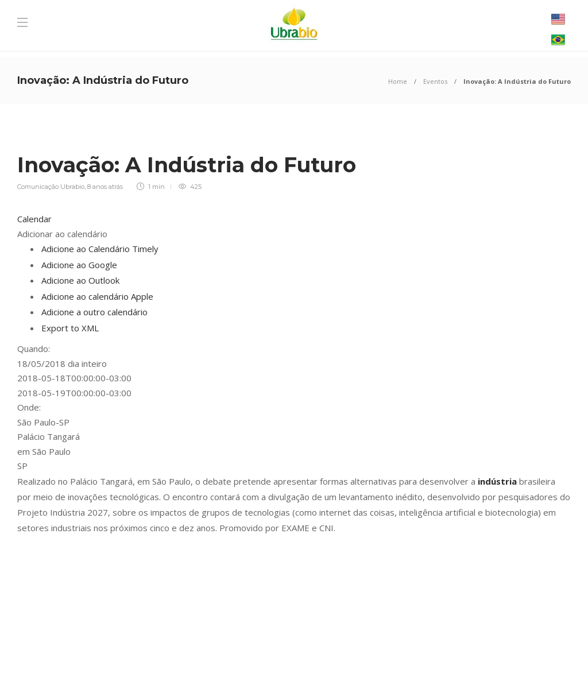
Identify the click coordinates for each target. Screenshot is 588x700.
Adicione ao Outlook (80, 280)
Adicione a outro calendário (94, 312)
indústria (497, 481)
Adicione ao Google (79, 265)
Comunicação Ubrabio (51, 187)
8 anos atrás (105, 187)
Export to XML (70, 328)
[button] (62, 234)
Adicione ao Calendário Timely (100, 249)
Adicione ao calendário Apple (97, 296)
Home (398, 81)
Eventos (435, 81)
